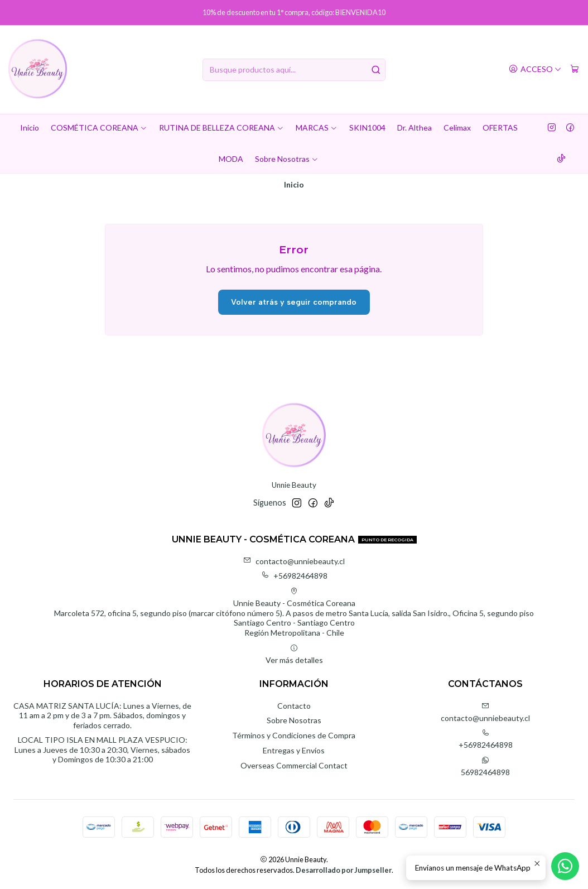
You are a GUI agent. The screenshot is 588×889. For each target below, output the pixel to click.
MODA (231, 159)
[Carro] (575, 69)
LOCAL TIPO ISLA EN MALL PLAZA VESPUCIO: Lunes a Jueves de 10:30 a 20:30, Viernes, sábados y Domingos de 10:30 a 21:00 (102, 749)
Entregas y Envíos (294, 750)
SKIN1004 (367, 128)
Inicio (30, 128)
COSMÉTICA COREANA (99, 128)
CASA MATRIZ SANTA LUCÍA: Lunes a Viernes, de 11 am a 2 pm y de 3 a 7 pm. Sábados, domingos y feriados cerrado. (102, 715)
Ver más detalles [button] (294, 654)
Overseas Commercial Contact (294, 765)
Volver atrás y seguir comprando (294, 302)
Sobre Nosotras (287, 159)
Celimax (457, 128)
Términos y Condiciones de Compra (294, 735)
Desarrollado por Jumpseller (344, 870)
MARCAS (317, 128)
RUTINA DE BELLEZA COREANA (221, 128)
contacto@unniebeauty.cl (294, 561)
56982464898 (485, 767)
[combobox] (294, 70)
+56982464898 (294, 576)
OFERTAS (500, 128)
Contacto (294, 706)
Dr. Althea (415, 128)
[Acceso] (535, 69)
